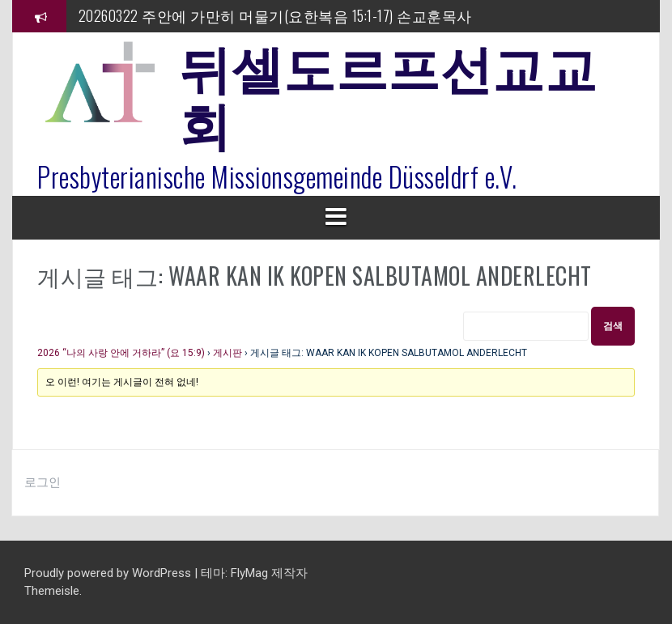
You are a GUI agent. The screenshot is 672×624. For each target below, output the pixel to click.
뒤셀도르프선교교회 (388, 93)
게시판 (228, 353)
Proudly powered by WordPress (109, 573)
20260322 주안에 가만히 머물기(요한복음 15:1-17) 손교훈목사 (275, 15)
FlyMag (249, 573)
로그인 (43, 482)
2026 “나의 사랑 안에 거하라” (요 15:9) (121, 353)
